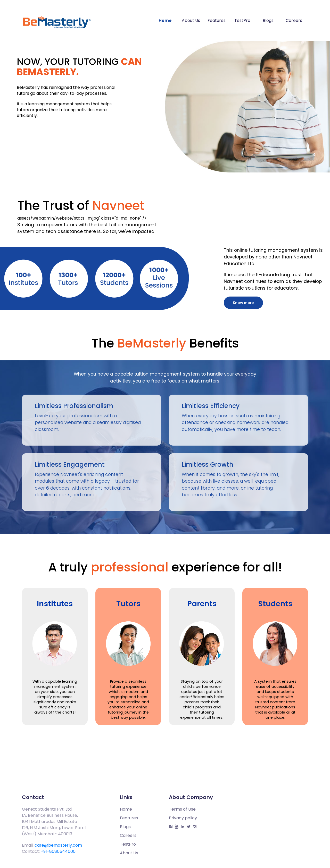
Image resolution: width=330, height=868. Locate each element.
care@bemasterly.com (58, 845)
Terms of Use (182, 809)
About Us (191, 20)
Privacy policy (183, 818)
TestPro (242, 20)
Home (165, 20)
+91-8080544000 (58, 851)
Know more (243, 303)
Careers (294, 20)
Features (217, 20)
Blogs (268, 20)
